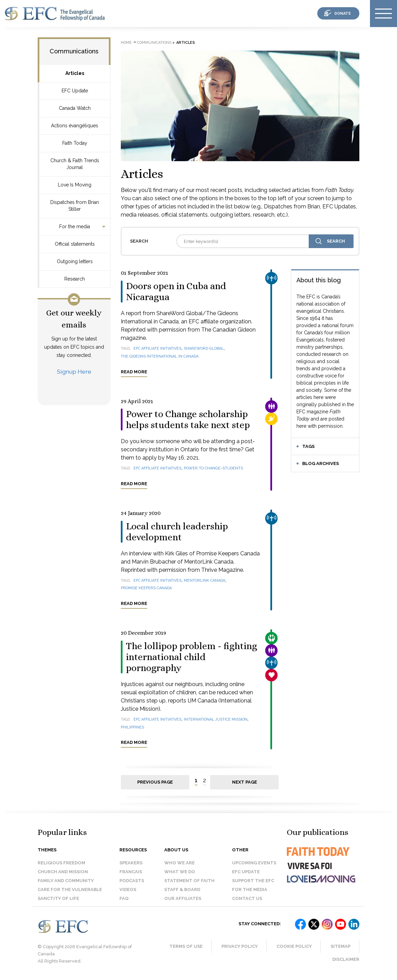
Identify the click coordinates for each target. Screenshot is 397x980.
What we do (180, 872)
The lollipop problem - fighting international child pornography (191, 657)
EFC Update (75, 91)
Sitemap (341, 946)
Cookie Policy (294, 946)
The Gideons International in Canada (160, 356)
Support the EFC (253, 881)
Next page (245, 782)
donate (343, 14)
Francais (131, 872)
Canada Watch (75, 108)
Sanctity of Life (58, 898)
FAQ (124, 898)
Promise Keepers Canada (146, 588)
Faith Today (75, 143)
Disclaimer (346, 959)
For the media (75, 227)
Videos (128, 889)
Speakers (131, 863)
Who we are (180, 863)
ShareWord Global (204, 349)
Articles (75, 73)
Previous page (155, 782)
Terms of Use (186, 946)
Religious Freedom (61, 863)
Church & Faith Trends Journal (75, 164)
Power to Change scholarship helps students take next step (188, 420)
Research (75, 279)
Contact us (247, 898)
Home (126, 43)
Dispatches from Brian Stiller (75, 206)
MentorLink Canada (204, 581)
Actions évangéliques (75, 126)
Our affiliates (183, 898)
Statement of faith (189, 881)
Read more (134, 372)
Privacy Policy (240, 946)
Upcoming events (254, 863)
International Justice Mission (216, 719)
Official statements (75, 244)
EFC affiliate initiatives (157, 349)
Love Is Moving (75, 185)
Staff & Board (182, 889)
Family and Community (66, 881)
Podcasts (132, 881)
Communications (74, 51)
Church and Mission (63, 872)
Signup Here (74, 371)
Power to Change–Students (213, 468)
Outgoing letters (75, 261)
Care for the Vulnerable (70, 889)
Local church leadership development (177, 532)
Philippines (132, 727)
